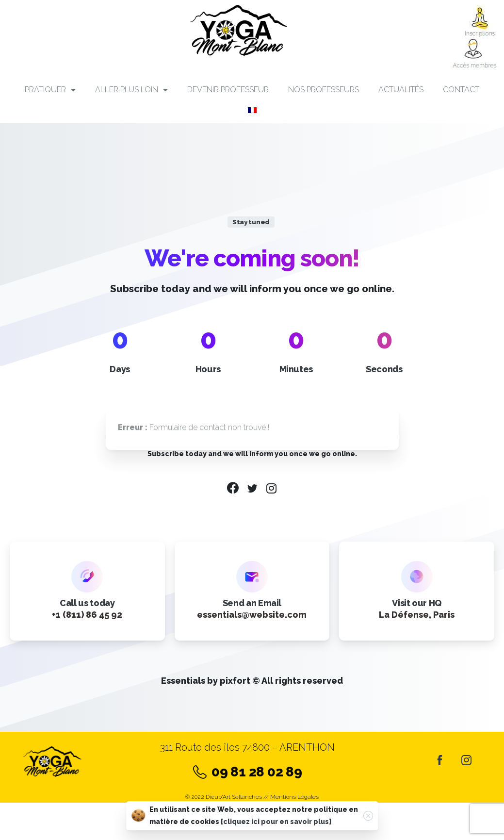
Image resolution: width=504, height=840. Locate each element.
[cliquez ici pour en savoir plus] (276, 822)
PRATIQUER (50, 90)
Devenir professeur (228, 90)
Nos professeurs (324, 90)
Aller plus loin (131, 90)
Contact (461, 90)
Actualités (401, 90)
